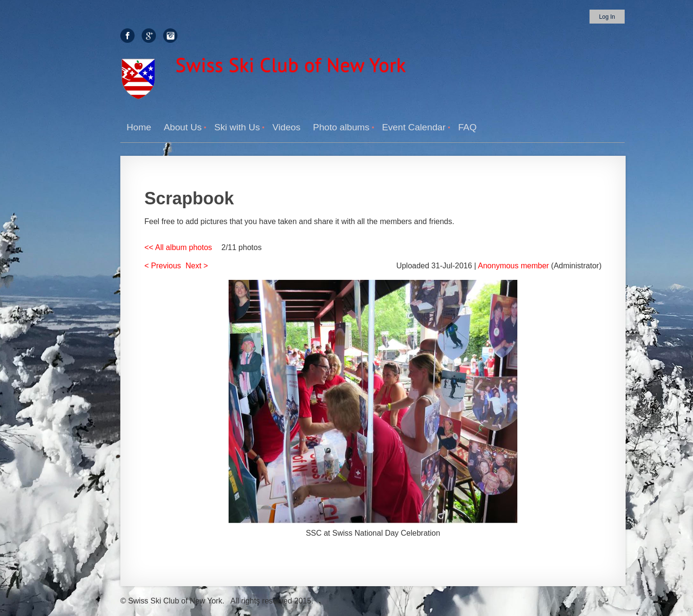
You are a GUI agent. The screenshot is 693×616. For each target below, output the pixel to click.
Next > (197, 266)
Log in (607, 17)
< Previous (163, 266)
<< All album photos (178, 247)
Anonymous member (513, 266)
